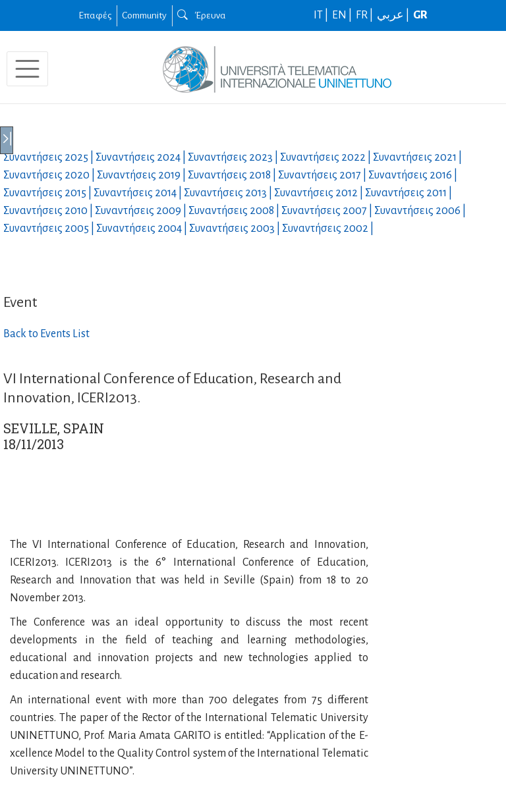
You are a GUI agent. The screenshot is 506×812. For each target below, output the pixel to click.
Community (144, 15)
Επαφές (95, 15)
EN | (343, 15)
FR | (365, 15)
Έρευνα (202, 15)
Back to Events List (46, 334)
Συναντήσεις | (49, 157)
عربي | (394, 15)
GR (420, 15)
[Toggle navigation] (27, 69)
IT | (322, 15)
